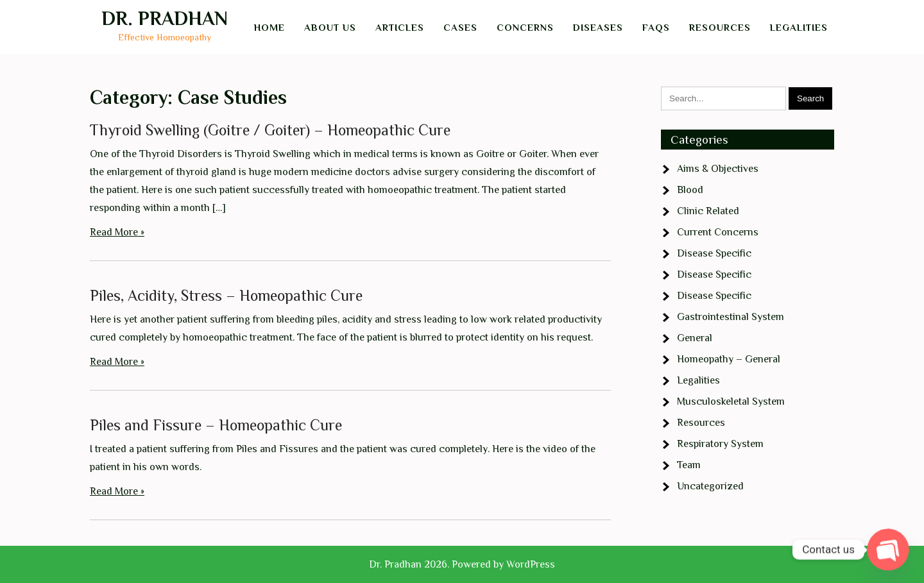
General (695, 338)
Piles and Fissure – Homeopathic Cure (216, 425)
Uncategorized (710, 486)
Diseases (598, 27)
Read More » (117, 232)
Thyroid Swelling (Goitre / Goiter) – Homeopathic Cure (270, 130)
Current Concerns (718, 232)
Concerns (525, 27)
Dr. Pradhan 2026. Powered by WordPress (462, 564)
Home (269, 27)
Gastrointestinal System (731, 317)
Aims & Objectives (718, 169)
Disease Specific (714, 253)
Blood (690, 190)
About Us (330, 27)
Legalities (799, 27)
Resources (720, 27)
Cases (460, 27)
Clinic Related (708, 211)
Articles (400, 27)
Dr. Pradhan (165, 19)
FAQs (656, 27)
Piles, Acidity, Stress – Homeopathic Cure (226, 295)
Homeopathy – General (729, 359)
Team (689, 465)
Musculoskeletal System (731, 401)
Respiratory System (720, 444)
